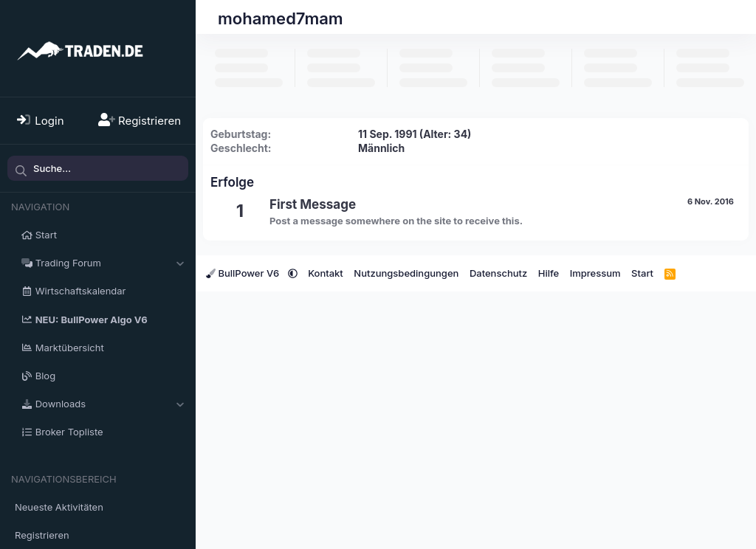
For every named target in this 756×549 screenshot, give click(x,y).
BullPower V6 (244, 273)
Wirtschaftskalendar (81, 291)
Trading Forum (68, 263)
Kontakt (326, 273)
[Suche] (98, 168)
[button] (180, 263)
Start (46, 235)
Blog (45, 376)
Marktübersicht (70, 348)
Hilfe (549, 273)
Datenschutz (498, 273)
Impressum (595, 273)
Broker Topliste (69, 432)
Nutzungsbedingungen (406, 273)
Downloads (61, 404)
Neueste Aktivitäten (59, 507)
